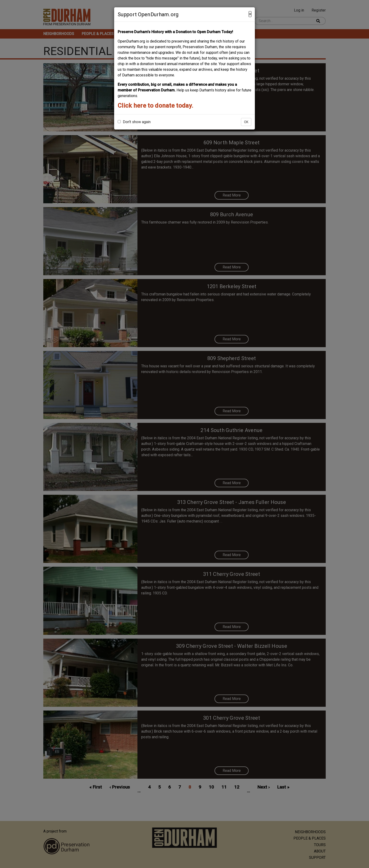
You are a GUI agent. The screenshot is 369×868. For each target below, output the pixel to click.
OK (246, 122)
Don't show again (134, 122)
